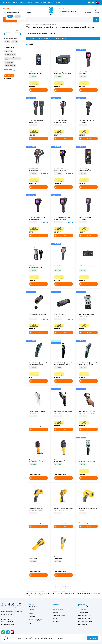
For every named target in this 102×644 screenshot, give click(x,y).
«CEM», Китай (9, 51)
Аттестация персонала (84, 615)
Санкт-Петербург (35, 620)
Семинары (29, 3)
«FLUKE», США (9, 62)
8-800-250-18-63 (8, 622)
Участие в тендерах (40, 3)
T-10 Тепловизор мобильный (88, 266)
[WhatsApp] (89, 3)
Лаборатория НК (83, 624)
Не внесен (15, 42)
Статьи (50, 3)
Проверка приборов (84, 606)
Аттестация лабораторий (85, 618)
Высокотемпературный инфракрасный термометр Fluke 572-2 (37, 510)
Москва (32, 613)
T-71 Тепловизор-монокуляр (38, 314)
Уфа (30, 623)
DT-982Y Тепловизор (60, 266)
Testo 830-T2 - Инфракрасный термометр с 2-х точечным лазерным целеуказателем (63, 365)
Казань (31, 610)
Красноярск (33, 616)
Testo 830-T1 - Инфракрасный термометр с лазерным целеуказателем (38, 365)
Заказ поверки (82, 609)
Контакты (58, 3)
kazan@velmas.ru (8, 624)
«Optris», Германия (10, 66)
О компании (7, 3)
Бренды (30, 13)
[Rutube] (97, 3)
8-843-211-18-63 (7, 619)
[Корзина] (96, 11)
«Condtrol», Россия (10, 54)
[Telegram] (93, 3)
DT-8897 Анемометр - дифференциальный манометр (36, 268)
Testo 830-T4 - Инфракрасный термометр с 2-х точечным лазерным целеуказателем (88, 365)
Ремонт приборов (83, 612)
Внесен (7, 42)
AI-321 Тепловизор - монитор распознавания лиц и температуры (38, 74)
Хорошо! (93, 638)
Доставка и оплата (18, 3)
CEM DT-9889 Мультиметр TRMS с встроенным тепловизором (87, 171)
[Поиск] (57, 20)
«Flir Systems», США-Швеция (11, 58)
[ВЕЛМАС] (51, 11)
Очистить (7, 78)
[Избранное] (88, 11)
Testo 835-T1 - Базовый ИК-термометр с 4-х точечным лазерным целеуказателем (87, 413)
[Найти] (96, 20)
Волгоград (33, 606)
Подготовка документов (85, 621)
